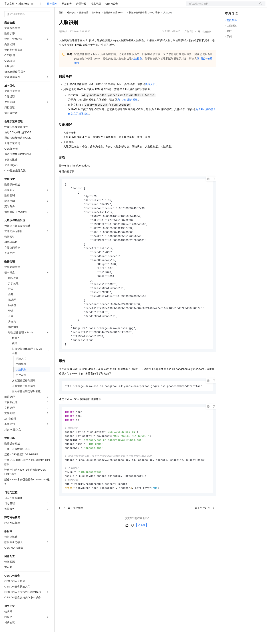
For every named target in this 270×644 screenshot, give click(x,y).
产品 (47, 6)
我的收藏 (207, 43)
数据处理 (84, 24)
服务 (107, 6)
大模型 (37, 6)
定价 (78, 6)
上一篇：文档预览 (71, 531)
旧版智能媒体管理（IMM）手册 (144, 24)
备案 (229, 6)
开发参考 (67, 15)
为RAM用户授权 (127, 111)
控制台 (237, 6)
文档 (221, 6)
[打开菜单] (6, 6)
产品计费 (81, 15)
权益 (70, 6)
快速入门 (150, 96)
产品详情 (189, 43)
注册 (246, 6)
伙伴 (98, 6)
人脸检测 (137, 70)
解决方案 (59, 6)
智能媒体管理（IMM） (115, 24)
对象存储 (24, 15)
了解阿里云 (120, 6)
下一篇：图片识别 (202, 531)
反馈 (142, 548)
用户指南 (52, 15)
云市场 (88, 6)
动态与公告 (112, 15)
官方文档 (9, 15)
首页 (61, 24)
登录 (259, 6)
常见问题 (96, 15)
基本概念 (96, 24)
